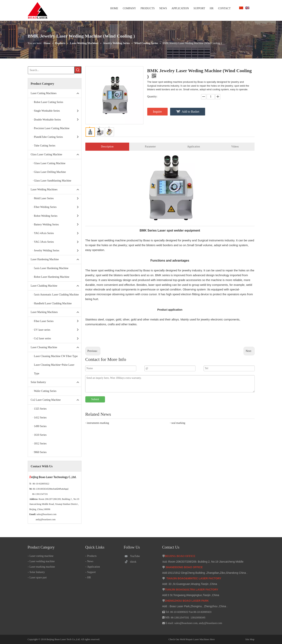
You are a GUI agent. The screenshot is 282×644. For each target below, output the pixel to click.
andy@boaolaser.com (46, 519)
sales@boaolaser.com (46, 514)
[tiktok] (134, 562)
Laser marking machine (42, 567)
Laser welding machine (42, 561)
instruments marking (98, 423)
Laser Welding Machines (56, 190)
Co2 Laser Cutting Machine (56, 400)
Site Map (236, 639)
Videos (235, 147)
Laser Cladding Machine (56, 286)
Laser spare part (38, 578)
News (90, 561)
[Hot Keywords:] (78, 70)
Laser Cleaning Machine (56, 348)
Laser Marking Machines (56, 312)
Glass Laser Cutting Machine (56, 155)
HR (89, 578)
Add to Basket (190, 112)
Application (194, 147)
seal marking (178, 423)
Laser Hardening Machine (56, 260)
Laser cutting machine (42, 556)
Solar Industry (56, 382)
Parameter (150, 147)
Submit (95, 399)
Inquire (157, 112)
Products (92, 556)
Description (107, 147)
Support (92, 572)
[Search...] (51, 70)
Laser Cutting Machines (56, 93)
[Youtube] (134, 556)
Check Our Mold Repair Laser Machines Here (192, 639)
